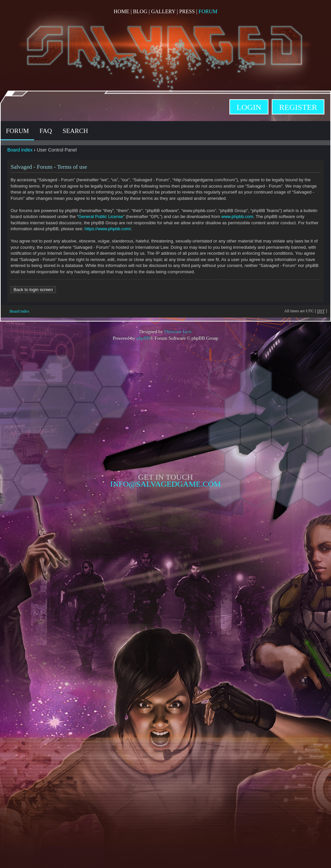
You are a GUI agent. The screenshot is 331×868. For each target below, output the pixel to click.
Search (75, 131)
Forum (208, 11)
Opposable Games (165, 544)
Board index (20, 150)
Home (121, 11)
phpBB (143, 338)
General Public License (101, 217)
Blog (140, 11)
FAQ (46, 131)
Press (187, 11)
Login (249, 107)
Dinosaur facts (178, 331)
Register (298, 107)
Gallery (163, 11)
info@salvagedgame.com (165, 484)
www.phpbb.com (237, 217)
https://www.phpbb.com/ (108, 229)
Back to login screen (33, 290)
